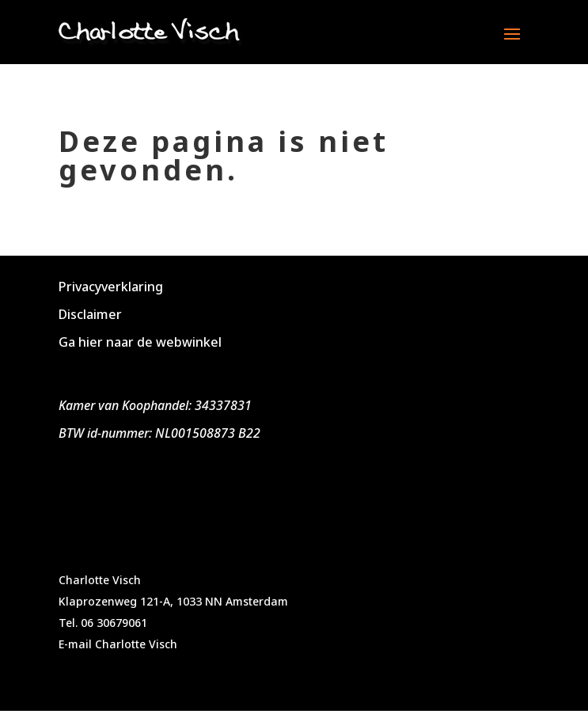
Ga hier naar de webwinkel (140, 342)
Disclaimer (90, 314)
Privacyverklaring (111, 287)
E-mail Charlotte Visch (118, 644)
